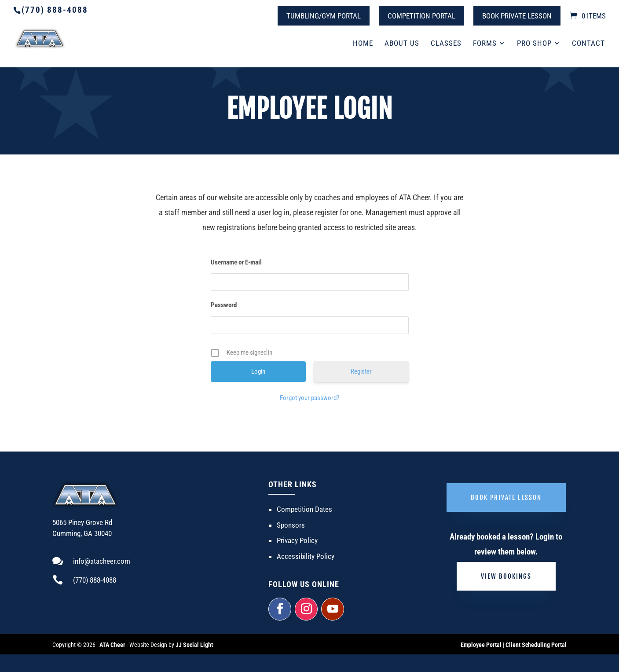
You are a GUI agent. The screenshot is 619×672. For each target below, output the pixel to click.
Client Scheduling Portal (536, 645)
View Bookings (506, 576)
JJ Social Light (194, 645)
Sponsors (291, 525)
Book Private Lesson (517, 16)
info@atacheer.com (102, 561)
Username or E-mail (236, 262)
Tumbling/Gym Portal (324, 16)
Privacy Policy (297, 540)
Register (361, 371)
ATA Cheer (112, 645)
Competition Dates (304, 509)
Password (224, 305)
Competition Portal (421, 16)
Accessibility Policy (306, 556)
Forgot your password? (309, 398)
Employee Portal (481, 645)
